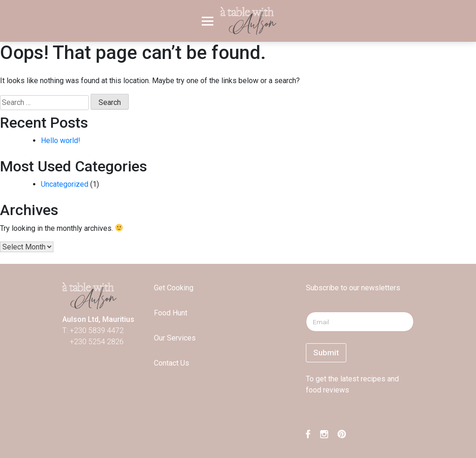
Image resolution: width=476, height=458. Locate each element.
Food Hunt (171, 313)
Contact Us (172, 363)
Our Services (175, 338)
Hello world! (61, 141)
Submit (326, 353)
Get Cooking (174, 288)
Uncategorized (65, 184)
